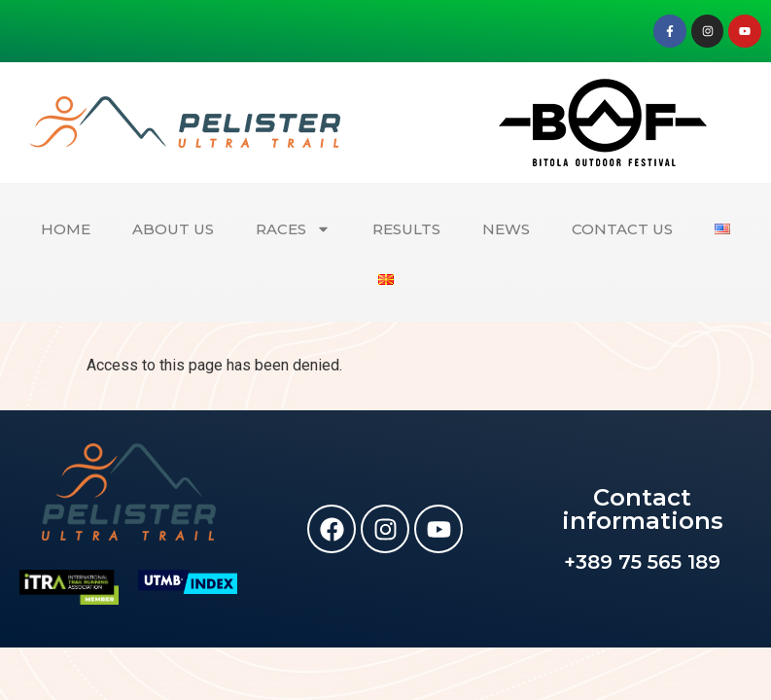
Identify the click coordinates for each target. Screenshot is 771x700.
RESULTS (406, 229)
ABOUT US (173, 229)
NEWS (506, 229)
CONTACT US (622, 229)
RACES (293, 229)
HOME (66, 229)
